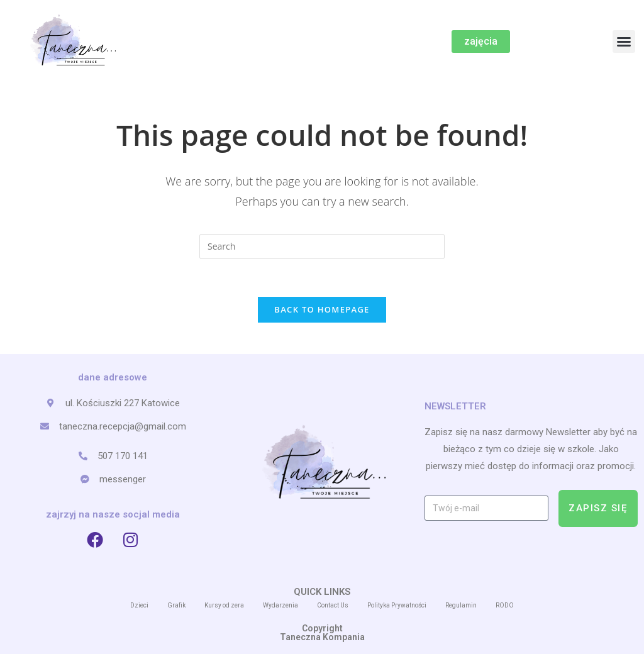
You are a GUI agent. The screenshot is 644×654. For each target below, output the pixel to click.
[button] (624, 42)
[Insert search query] (322, 247)
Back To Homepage (322, 309)
